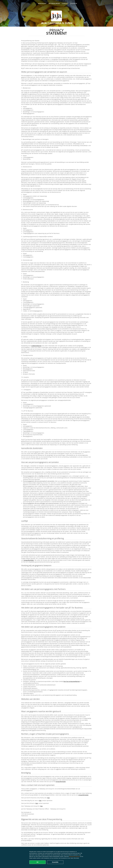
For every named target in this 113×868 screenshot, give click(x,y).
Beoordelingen (54, 3)
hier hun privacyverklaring (71, 681)
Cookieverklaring (36, 346)
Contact (65, 3)
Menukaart (42, 3)
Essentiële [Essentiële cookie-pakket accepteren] (55, 862)
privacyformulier (29, 560)
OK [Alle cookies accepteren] (38, 862)
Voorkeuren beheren (75, 856)
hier (48, 798)
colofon (74, 3)
